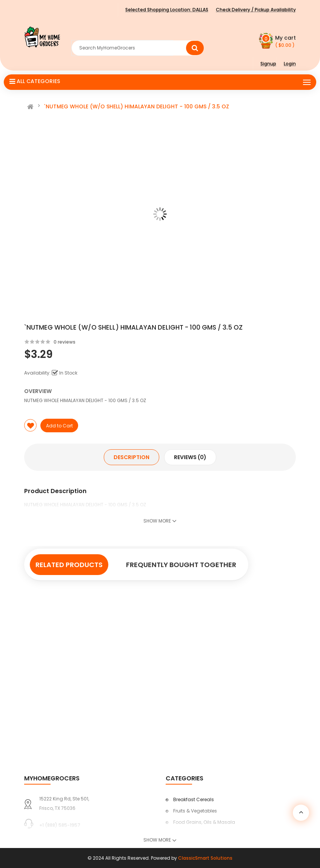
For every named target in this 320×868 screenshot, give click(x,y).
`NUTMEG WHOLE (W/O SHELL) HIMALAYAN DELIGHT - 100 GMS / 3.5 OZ (136, 106)
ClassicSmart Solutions (205, 858)
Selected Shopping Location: (167, 10)
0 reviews (65, 342)
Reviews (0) (190, 457)
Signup (268, 64)
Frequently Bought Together (181, 565)
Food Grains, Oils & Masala (204, 822)
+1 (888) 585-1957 (60, 825)
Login (290, 64)
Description (132, 457)
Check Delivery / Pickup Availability (256, 10)
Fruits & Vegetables (195, 811)
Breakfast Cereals (194, 799)
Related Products (69, 565)
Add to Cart (59, 426)
